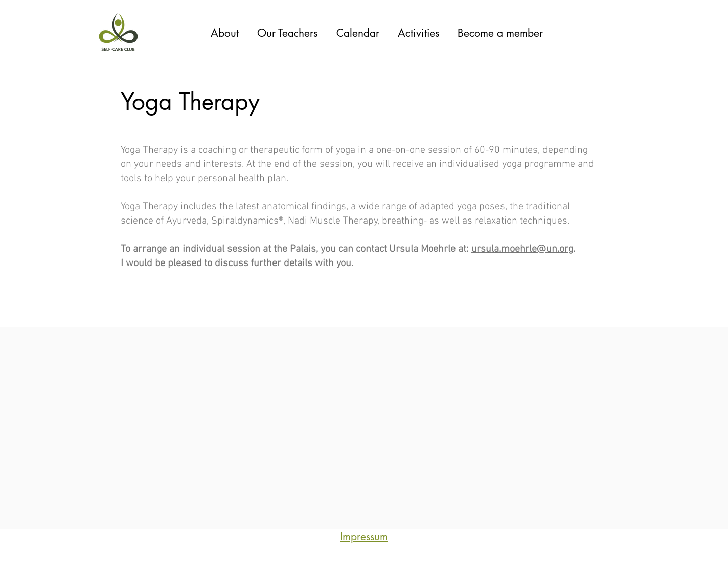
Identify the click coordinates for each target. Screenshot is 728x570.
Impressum (364, 536)
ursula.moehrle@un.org (522, 249)
